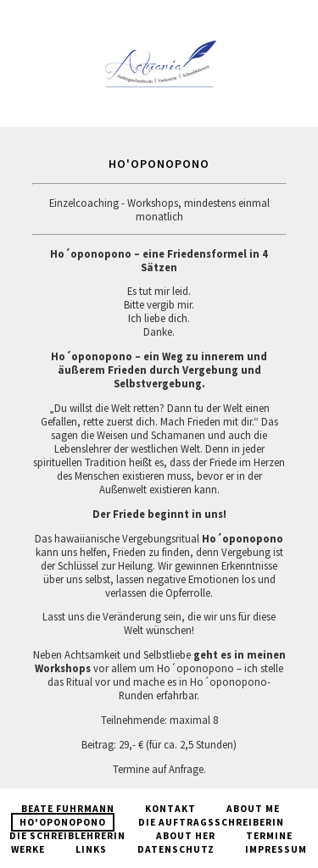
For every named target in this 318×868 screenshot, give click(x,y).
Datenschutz (176, 849)
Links (91, 849)
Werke (28, 849)
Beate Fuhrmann (68, 809)
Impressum (276, 849)
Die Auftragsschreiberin (211, 822)
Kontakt (170, 809)
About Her (186, 836)
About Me (253, 809)
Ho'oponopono (63, 822)
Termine (269, 836)
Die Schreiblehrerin (67, 836)
